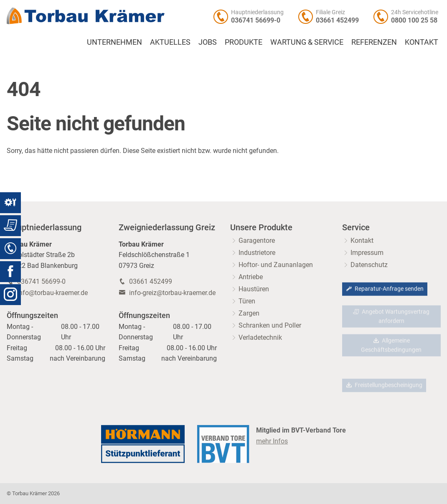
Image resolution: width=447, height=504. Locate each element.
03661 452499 (337, 20)
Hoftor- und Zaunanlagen (276, 265)
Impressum (367, 253)
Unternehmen (114, 42)
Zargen (249, 313)
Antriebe (251, 277)
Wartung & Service (307, 42)
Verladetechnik (260, 337)
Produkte (244, 42)
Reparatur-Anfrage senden (385, 289)
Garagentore (257, 241)
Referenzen (374, 42)
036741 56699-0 (256, 20)
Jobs (208, 42)
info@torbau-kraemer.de (52, 293)
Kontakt (422, 42)
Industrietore (257, 253)
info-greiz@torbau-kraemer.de (172, 293)
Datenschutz (369, 265)
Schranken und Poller (270, 325)
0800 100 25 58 (414, 20)
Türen (247, 301)
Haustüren (254, 289)
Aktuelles (170, 42)
